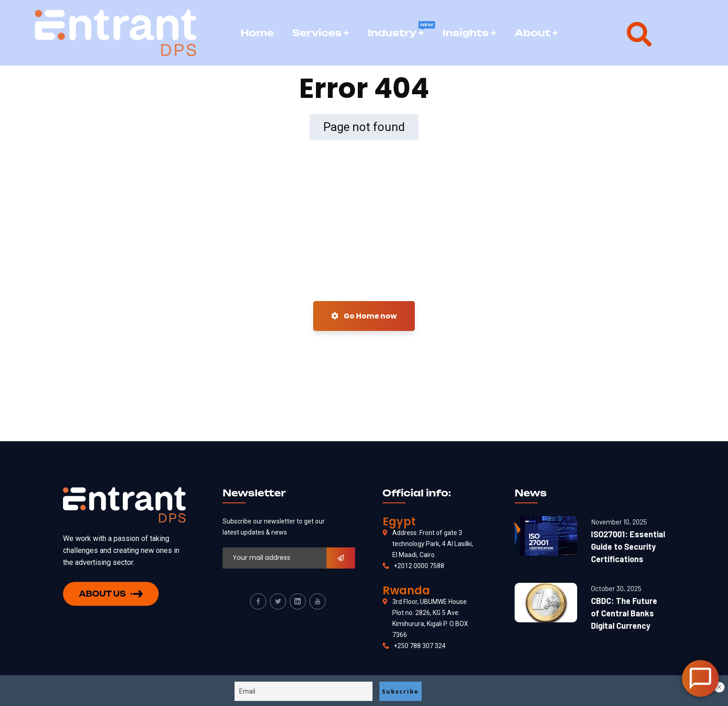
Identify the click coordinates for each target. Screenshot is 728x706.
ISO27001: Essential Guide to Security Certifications (628, 547)
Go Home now (364, 316)
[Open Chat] (700, 678)
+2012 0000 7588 (419, 566)
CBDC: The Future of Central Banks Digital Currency (624, 613)
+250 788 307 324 (420, 646)
